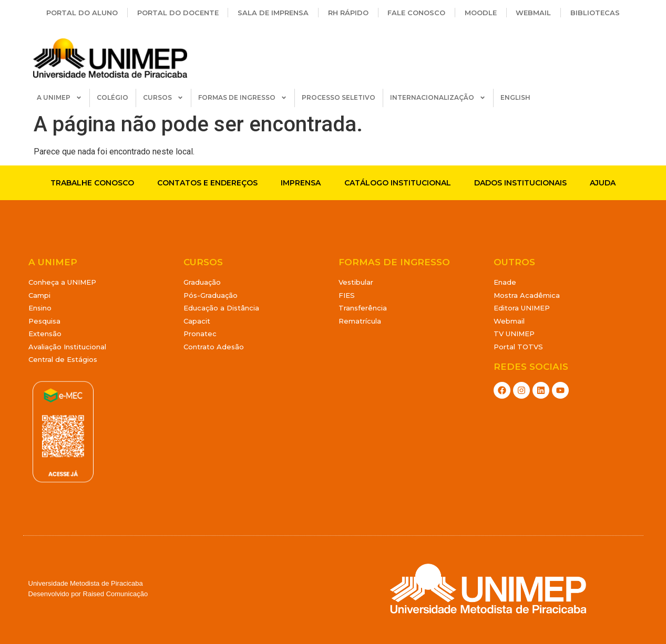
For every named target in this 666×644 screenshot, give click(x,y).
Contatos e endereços (207, 183)
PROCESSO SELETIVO (339, 97)
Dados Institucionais (520, 183)
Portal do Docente (178, 13)
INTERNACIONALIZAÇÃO (438, 98)
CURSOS (163, 98)
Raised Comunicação (116, 594)
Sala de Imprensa (273, 13)
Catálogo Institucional (398, 183)
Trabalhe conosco (92, 183)
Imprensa (301, 183)
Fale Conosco (416, 13)
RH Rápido (348, 13)
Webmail (533, 13)
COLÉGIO (112, 97)
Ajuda (603, 183)
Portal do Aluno (82, 13)
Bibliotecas (595, 13)
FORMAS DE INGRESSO (243, 98)
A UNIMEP (59, 98)
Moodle (481, 13)
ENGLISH (515, 97)
